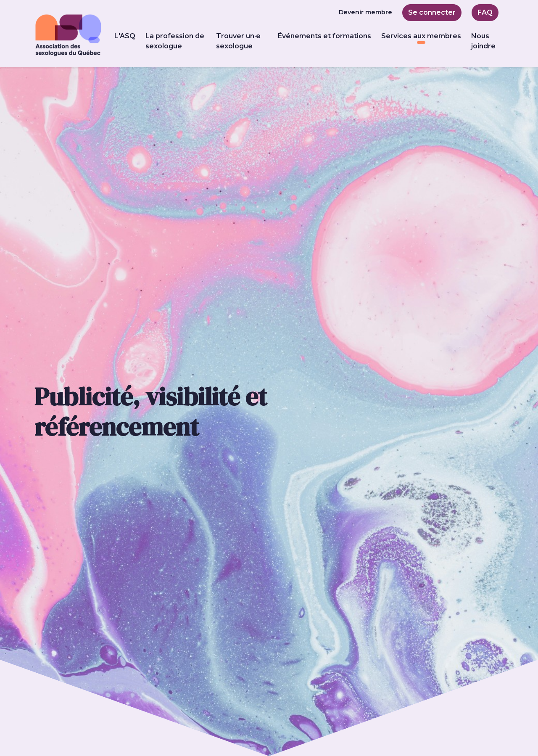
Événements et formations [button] (324, 36)
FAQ (485, 12)
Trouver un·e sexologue (238, 41)
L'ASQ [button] (125, 36)
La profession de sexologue (175, 41)
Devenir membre (365, 12)
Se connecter (432, 12)
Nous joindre (483, 41)
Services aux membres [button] (421, 36)
